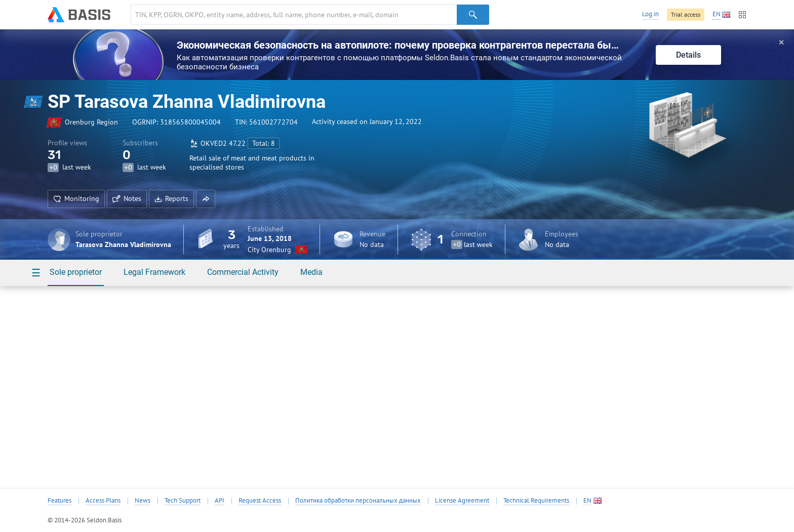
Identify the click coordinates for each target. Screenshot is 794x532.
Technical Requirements (536, 501)
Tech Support (183, 501)
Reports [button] (171, 198)
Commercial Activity (243, 272)
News (143, 501)
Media (311, 272)
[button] (206, 199)
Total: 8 (264, 143)
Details (688, 55)
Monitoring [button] (76, 198)
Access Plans (103, 501)
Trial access (686, 14)
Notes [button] (127, 198)
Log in (650, 14)
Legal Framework (154, 272)
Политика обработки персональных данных (358, 501)
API (220, 501)
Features (59, 501)
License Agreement (462, 501)
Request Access (260, 501)
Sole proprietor (76, 272)
